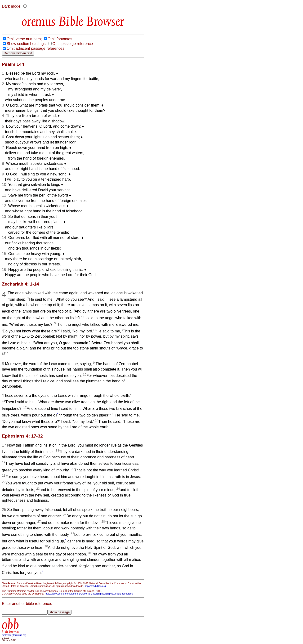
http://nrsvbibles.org (95, 586)
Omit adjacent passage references (36, 48)
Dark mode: (12, 6)
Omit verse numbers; (24, 39)
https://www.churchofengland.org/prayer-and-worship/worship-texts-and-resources (89, 594)
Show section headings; (27, 44)
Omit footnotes (60, 39)
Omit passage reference (73, 44)
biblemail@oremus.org (14, 635)
